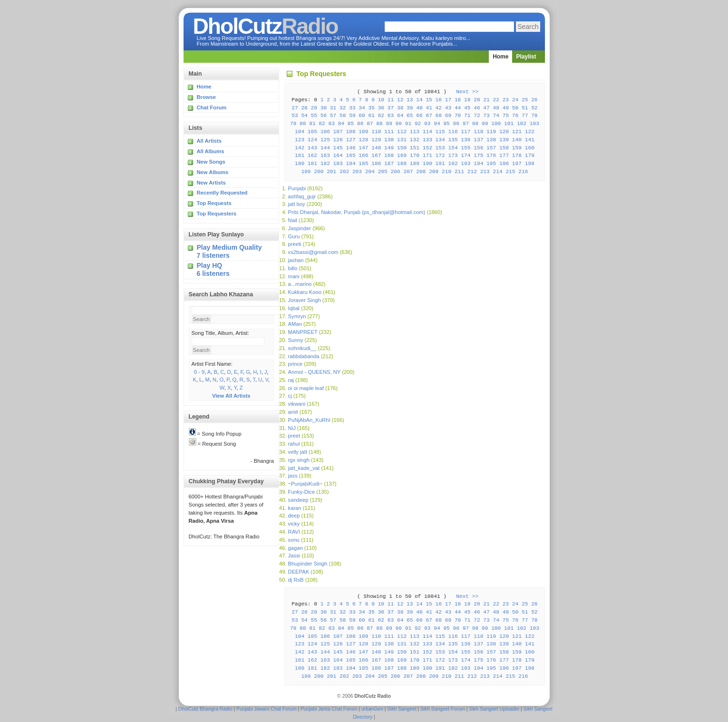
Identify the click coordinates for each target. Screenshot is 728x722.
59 (352, 116)
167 (376, 156)
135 (453, 140)
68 (439, 116)
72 (477, 116)
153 (440, 148)
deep (294, 516)
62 (381, 116)
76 (515, 116)
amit (293, 412)
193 (466, 164)
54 (304, 116)
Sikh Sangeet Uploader (494, 709)
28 (304, 108)
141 (530, 140)
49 (506, 108)
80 (303, 124)
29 (314, 108)
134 (440, 140)
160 (530, 148)
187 (389, 164)
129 (376, 140)
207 (408, 172)
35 (371, 108)
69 (448, 116)
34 (362, 108)
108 (350, 132)
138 (491, 140)
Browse (206, 97)
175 (478, 156)
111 (389, 132)
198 (530, 164)
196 (504, 164)
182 (325, 164)
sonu (294, 540)
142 (300, 148)
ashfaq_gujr (302, 196)
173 (453, 156)
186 (376, 164)
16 (439, 100)
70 (458, 116)
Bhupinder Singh (308, 564)
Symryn (297, 316)
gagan (296, 548)
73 (486, 116)
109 (363, 132)
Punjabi (297, 188)
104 (300, 132)
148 (376, 148)
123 (300, 140)
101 (509, 124)
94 (437, 124)
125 (325, 140)
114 (427, 132)
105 (312, 132)
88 (379, 124)
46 (477, 108)
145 (338, 148)
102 (522, 124)
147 (363, 148)
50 (515, 108)
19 (467, 100)
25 (525, 100)
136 (466, 140)
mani (294, 276)
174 (466, 156)
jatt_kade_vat (304, 468)
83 (332, 124)
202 (344, 172)
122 (530, 132)
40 (419, 108)
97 (466, 124)
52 (534, 108)
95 (446, 124)
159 (517, 148)
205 (383, 172)
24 (515, 100)
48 (496, 108)
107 (338, 132)
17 (448, 100)
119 (491, 132)
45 (467, 108)
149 (389, 148)
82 (322, 124)
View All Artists (231, 396)
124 (312, 140)
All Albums (211, 151)
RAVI (294, 532)
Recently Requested (222, 193)
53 (295, 116)
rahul (294, 444)
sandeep (298, 500)
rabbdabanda (304, 356)
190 (427, 164)
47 (486, 108)
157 (491, 148)
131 (402, 140)
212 (472, 172)
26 (534, 100)
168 (389, 156)
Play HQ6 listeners (213, 269)
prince (295, 364)
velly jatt (298, 452)
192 (453, 164)
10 (381, 100)
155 (466, 148)
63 (391, 116)
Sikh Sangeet (402, 709)
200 (319, 172)
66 (419, 116)
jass (293, 476)
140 (517, 140)
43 (448, 108)
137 (478, 140)
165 (350, 156)
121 (517, 132)
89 (389, 124)
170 (415, 156)
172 (440, 156)
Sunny (296, 340)
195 (491, 164)
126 (338, 140)
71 (467, 116)
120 (504, 132)
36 (381, 108)
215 (510, 172)
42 (439, 108)
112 (402, 132)
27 (295, 108)
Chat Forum (212, 107)
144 (325, 148)
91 (408, 124)
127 (350, 140)
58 (343, 116)
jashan (296, 260)
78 (534, 116)
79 (293, 124)
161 (300, 156)
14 (419, 100)
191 (440, 164)
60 (362, 116)
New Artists (211, 183)
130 (389, 140)
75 (506, 116)
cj (290, 396)
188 (402, 164)
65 (410, 116)
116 (453, 132)
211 (459, 172)
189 (415, 164)
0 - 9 (199, 372)
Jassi (294, 556)
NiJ (292, 428)
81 (312, 124)
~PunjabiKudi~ (306, 484)
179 (530, 156)
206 (396, 172)
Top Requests (214, 203)
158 (504, 148)
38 (400, 108)
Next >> (467, 92)
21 (486, 100)
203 (357, 172)
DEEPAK (299, 572)
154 (453, 148)
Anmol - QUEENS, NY (314, 372)
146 (350, 148)
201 (331, 172)
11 (391, 100)
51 (525, 108)
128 (363, 140)
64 (400, 116)
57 (333, 116)
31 (333, 108)
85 (351, 124)
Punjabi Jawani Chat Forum (266, 709)
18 (458, 100)
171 (427, 156)
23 (506, 100)
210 (447, 172)
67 (429, 116)
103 (534, 124)
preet (294, 436)
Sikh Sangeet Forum (443, 709)
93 (427, 124)
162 (312, 156)
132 (415, 140)
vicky (294, 524)
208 (421, 172)
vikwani (297, 404)
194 (478, 164)
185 (363, 164)
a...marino (300, 284)
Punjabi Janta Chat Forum (329, 709)
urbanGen (372, 709)
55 (314, 116)
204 (370, 172)
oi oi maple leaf (306, 388)
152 (427, 148)
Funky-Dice (302, 492)
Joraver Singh (305, 300)
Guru (294, 236)
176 (491, 156)
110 (376, 132)
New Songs (211, 162)
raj (291, 380)
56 (324, 116)
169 (402, 156)
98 (475, 124)
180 (300, 164)
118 (478, 132)
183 (338, 164)
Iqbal (294, 308)
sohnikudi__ (302, 348)
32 (343, 108)
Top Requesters (217, 214)
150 (402, 148)
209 (434, 172)
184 (350, 164)
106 (325, 132)
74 (496, 116)
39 (410, 108)
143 (312, 148)
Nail (293, 220)
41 (429, 108)
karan (295, 508)
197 (517, 164)
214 (498, 172)
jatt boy (297, 204)
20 (477, 100)
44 (458, 108)
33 (352, 108)
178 (517, 156)
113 (415, 132)
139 (504, 140)
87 (370, 124)
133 (427, 140)
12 (400, 100)
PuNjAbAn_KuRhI (309, 420)
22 (496, 100)
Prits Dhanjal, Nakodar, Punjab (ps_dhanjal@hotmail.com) (357, 212)
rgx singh (299, 460)
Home (500, 57)
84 (341, 124)
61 (371, 116)
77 (525, 116)
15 (429, 100)
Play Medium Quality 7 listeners (229, 251)
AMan (295, 324)
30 (324, 108)
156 (478, 148)
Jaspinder (300, 228)
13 (410, 100)
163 (325, 156)
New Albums (213, 172)
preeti (295, 244)
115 (440, 132)
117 (466, 132)
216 (523, 172)
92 (418, 124)
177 (504, 156)
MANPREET (303, 332)
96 (456, 124)
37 (391, 108)
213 (485, 172)
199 (306, 172)
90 (399, 124)
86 (360, 124)
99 (485, 124)
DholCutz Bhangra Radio (205, 709)
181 (312, 164)
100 (496, 124)
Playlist (526, 57)
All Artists (209, 141)
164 (338, 156)
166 (363, 156)
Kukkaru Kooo (305, 292)
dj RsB (296, 580)
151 (415, 148)
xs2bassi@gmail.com (313, 252)
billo (293, 268)
